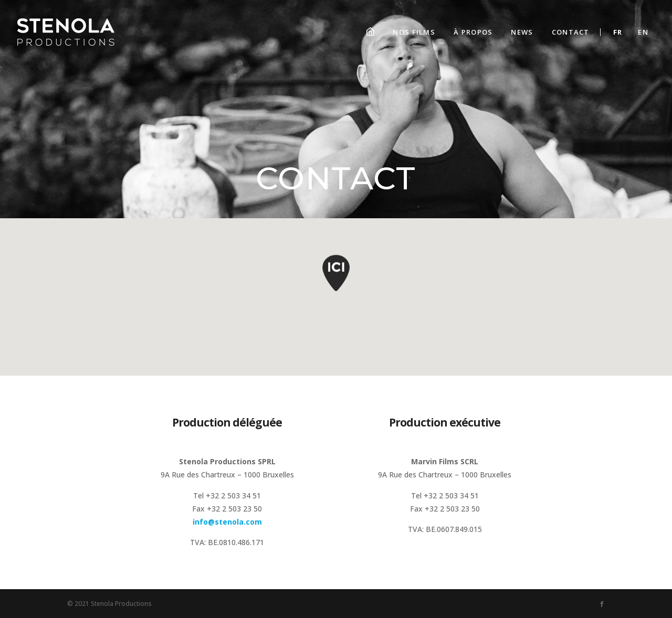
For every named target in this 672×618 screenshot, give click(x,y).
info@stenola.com (227, 522)
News (522, 32)
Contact (571, 32)
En (643, 32)
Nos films (414, 32)
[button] (336, 277)
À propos (473, 32)
